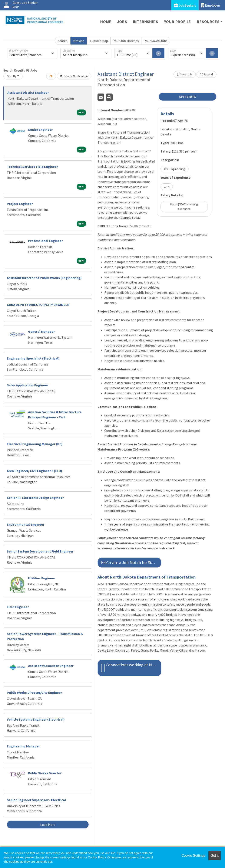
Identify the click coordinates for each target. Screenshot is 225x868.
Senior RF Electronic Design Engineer (35, 498)
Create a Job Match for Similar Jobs (131, 562)
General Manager (41, 331)
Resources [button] (208, 22)
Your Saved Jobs (156, 41)
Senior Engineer (40, 130)
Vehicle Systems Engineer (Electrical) (36, 719)
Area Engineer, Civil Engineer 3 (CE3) (34, 471)
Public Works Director (45, 773)
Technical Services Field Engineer (32, 167)
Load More (48, 825)
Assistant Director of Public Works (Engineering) (44, 278)
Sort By (12, 76)
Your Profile (178, 22)
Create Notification (74, 76)
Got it (215, 856)
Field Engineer (18, 607)
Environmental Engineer (26, 524)
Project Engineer (20, 204)
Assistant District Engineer (28, 92)
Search (63, 41)
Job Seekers (185, 5)
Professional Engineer (45, 241)
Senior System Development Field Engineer (40, 551)
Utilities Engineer (42, 578)
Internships (146, 22)
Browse (79, 41)
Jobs (122, 22)
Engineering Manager (23, 746)
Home (106, 22)
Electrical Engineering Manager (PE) (35, 444)
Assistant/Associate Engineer (51, 666)
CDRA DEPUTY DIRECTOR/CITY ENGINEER (38, 305)
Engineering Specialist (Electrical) (33, 358)
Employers (211, 5)
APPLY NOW (188, 97)
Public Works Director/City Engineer (34, 692)
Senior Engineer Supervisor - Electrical (36, 800)
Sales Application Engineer (27, 385)
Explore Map (99, 41)
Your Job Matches (126, 41)
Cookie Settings (193, 856)
